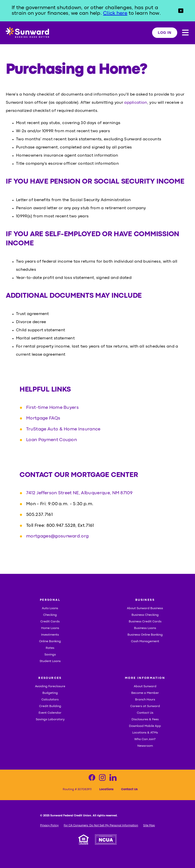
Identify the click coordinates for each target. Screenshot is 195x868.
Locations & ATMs (145, 733)
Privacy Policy (49, 826)
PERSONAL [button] (50, 600)
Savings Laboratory (50, 720)
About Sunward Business (145, 608)
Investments (50, 635)
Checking (50, 615)
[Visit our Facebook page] (92, 779)
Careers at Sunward (145, 706)
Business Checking (145, 615)
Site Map (149, 826)
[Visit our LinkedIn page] (113, 779)
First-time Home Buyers (52, 408)
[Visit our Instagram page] (102, 779)
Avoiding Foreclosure (50, 686)
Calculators (50, 700)
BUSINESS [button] (145, 600)
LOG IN (165, 33)
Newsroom (145, 746)
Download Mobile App (145, 726)
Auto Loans (50, 608)
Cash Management (145, 641)
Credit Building (50, 706)
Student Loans (50, 661)
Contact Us (145, 713)
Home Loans (50, 628)
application (136, 103)
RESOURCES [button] (50, 678)
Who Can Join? (145, 739)
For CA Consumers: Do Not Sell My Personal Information (101, 826)
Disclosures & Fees (145, 720)
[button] (181, 11)
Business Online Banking (145, 635)
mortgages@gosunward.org (57, 537)
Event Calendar (50, 713)
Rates (50, 648)
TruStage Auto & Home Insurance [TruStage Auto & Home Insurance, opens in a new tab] (63, 429)
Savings (50, 655)
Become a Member (145, 693)
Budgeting (50, 693)
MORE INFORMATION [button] (145, 678)
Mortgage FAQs (43, 419)
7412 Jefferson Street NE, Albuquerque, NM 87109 (79, 493)
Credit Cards (50, 622)
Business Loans (145, 628)
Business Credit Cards (145, 622)
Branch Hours (145, 700)
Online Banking (50, 641)
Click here (115, 13)
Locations (106, 789)
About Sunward (145, 686)
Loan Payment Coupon (52, 440)
